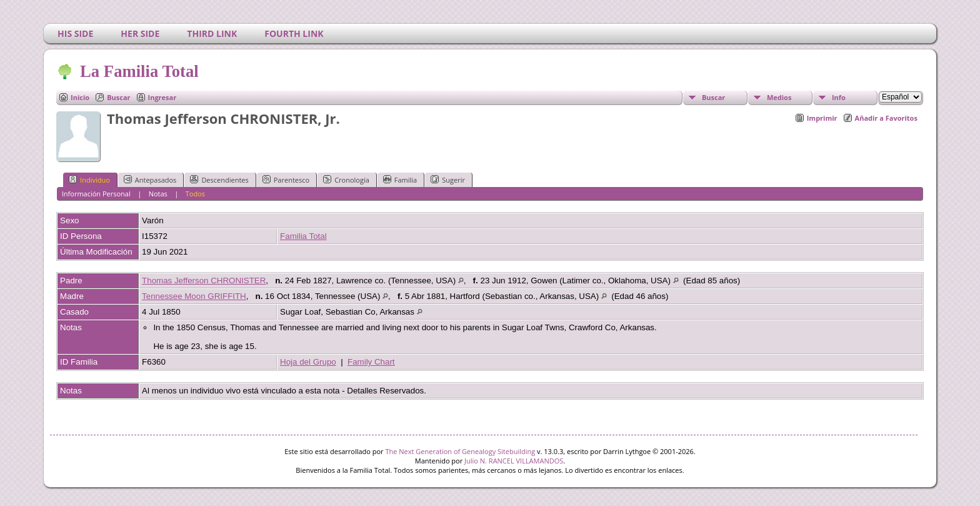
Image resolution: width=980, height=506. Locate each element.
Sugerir (448, 180)
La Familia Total (138, 71)
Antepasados (150, 180)
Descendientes (219, 180)
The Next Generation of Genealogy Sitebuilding (460, 451)
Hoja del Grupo (308, 362)
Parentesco (286, 180)
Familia (400, 180)
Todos (195, 194)
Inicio (80, 97)
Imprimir (822, 118)
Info (839, 97)
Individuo (89, 180)
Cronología (346, 180)
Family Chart (371, 362)
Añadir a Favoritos (886, 118)
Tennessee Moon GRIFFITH (194, 296)
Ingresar (162, 97)
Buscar (118, 97)
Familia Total (303, 236)
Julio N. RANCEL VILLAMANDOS (514, 461)
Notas (158, 194)
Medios (779, 97)
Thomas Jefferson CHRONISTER (204, 281)
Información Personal (96, 194)
